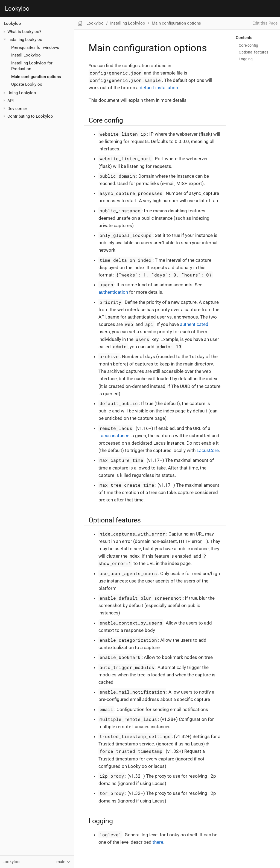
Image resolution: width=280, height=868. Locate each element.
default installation (159, 88)
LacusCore (208, 450)
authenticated (194, 324)
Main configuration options (36, 77)
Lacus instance (114, 436)
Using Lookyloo (22, 93)
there (158, 842)
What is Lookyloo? (24, 32)
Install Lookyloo (26, 55)
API (11, 101)
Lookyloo (17, 9)
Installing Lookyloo (25, 40)
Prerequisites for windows (35, 47)
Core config (248, 45)
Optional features (253, 52)
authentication (113, 292)
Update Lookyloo (27, 84)
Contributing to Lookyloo (30, 116)
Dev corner (17, 109)
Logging (246, 59)
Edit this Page (265, 23)
